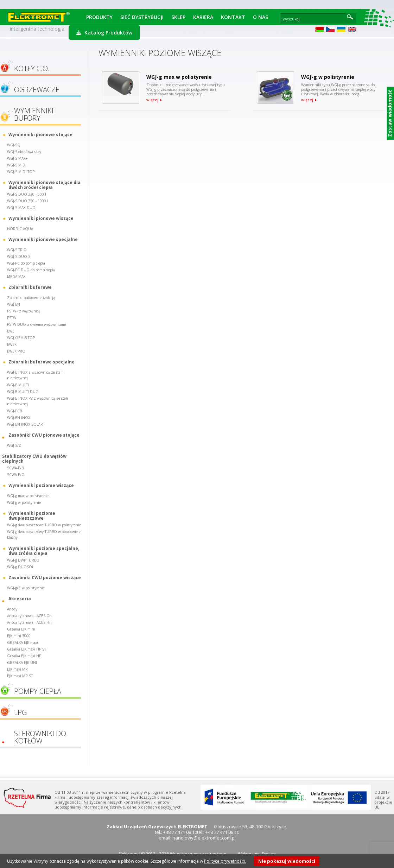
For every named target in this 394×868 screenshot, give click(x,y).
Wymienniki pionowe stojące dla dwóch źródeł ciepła (45, 185)
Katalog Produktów (104, 33)
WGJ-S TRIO (17, 250)
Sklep (178, 17)
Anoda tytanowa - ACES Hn (29, 622)
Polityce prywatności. (225, 861)
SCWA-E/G (16, 475)
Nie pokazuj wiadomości (287, 861)
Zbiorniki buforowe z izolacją (31, 298)
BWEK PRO (16, 351)
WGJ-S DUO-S (19, 256)
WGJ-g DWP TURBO (23, 560)
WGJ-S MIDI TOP (21, 172)
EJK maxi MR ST (20, 676)
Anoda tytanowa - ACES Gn (29, 616)
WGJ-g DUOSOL (20, 567)
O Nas (260, 17)
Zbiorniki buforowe (30, 287)
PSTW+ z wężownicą (24, 311)
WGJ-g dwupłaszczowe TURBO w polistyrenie (44, 525)
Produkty (99, 17)
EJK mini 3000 (19, 636)
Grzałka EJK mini (21, 629)
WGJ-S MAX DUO (21, 208)
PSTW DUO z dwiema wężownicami (37, 324)
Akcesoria (20, 599)
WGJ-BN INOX (19, 418)
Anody (12, 609)
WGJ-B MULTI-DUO (23, 392)
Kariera (203, 17)
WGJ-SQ (14, 145)
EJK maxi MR (17, 669)
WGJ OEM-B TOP (21, 338)
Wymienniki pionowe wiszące (41, 218)
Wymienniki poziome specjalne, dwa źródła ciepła (44, 551)
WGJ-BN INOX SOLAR (25, 424)
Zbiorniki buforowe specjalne (42, 362)
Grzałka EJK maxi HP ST (27, 649)
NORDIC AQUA (20, 229)
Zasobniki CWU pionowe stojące (44, 435)
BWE (11, 331)
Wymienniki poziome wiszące (41, 485)
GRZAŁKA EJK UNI (22, 663)
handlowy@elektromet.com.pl (204, 838)
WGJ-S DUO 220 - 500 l (27, 194)
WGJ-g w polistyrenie (24, 502)
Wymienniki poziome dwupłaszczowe (32, 515)
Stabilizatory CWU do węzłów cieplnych (34, 458)
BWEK (12, 344)
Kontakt (233, 17)
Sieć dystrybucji (142, 17)
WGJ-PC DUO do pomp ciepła (31, 270)
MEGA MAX (16, 277)
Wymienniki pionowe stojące (40, 135)
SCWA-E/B (15, 468)
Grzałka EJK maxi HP (24, 656)
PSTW (12, 318)
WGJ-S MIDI (17, 165)
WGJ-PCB (14, 411)
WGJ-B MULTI (18, 385)
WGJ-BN (14, 304)
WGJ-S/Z (14, 445)
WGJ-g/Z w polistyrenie (26, 588)
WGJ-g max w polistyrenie (28, 496)
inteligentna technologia (37, 29)
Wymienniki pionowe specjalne (43, 239)
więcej (152, 100)
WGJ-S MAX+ (17, 158)
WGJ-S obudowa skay (24, 152)
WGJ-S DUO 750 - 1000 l (28, 201)
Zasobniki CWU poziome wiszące (45, 578)
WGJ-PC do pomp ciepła (26, 263)
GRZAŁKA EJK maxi (23, 642)
